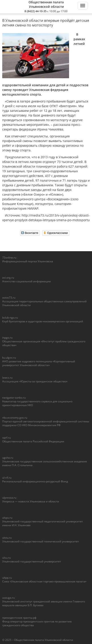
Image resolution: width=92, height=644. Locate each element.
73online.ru (9, 258)
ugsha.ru (8, 458)
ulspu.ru (7, 518)
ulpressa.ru (9, 498)
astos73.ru (9, 298)
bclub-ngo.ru (10, 318)
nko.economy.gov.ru (15, 418)
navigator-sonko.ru (14, 398)
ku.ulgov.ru (9, 358)
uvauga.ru (8, 598)
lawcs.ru (7, 378)
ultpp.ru (7, 578)
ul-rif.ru (7, 478)
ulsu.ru (6, 558)
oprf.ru (6, 438)
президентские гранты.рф (19, 618)
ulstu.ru (7, 538)
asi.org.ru (8, 278)
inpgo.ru (7, 338)
